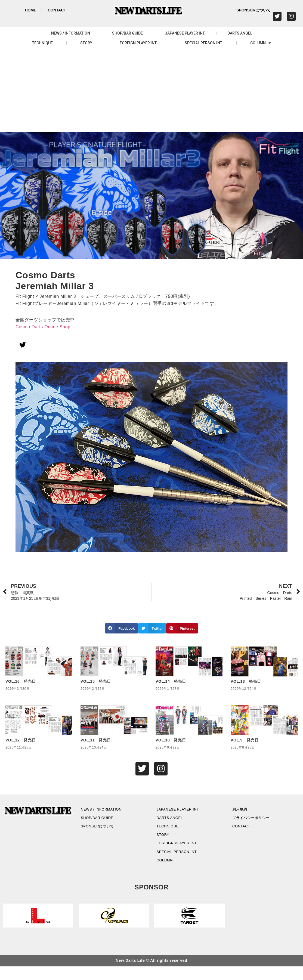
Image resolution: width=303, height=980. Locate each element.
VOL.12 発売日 (21, 740)
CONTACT (57, 10)
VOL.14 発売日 (171, 681)
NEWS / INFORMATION (71, 33)
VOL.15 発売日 (96, 681)
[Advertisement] (151, 91)
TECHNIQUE (42, 43)
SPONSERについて (103, 832)
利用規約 (243, 812)
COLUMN (261, 43)
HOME (30, 10)
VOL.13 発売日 (246, 681)
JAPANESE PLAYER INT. (185, 33)
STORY (86, 43)
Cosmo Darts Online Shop (43, 327)
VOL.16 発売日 (21, 681)
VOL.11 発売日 (96, 740)
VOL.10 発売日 (171, 740)
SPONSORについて (253, 10)
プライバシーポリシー (257, 822)
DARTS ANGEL (240, 33)
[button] (122, 628)
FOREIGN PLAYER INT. (138, 43)
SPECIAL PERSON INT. (204, 43)
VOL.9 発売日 (245, 740)
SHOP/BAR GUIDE (127, 33)
